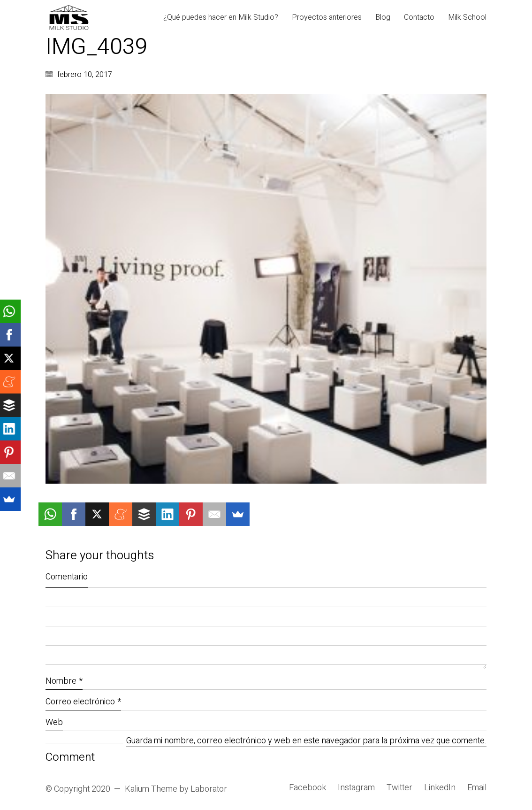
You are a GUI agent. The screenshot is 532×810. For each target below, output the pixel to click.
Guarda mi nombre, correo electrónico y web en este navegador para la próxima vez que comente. (306, 741)
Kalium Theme (151, 789)
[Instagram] (356, 788)
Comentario (67, 577)
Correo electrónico (83, 702)
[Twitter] (399, 788)
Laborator (209, 789)
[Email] (477, 788)
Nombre (64, 681)
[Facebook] (308, 788)
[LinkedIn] (440, 788)
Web (54, 722)
